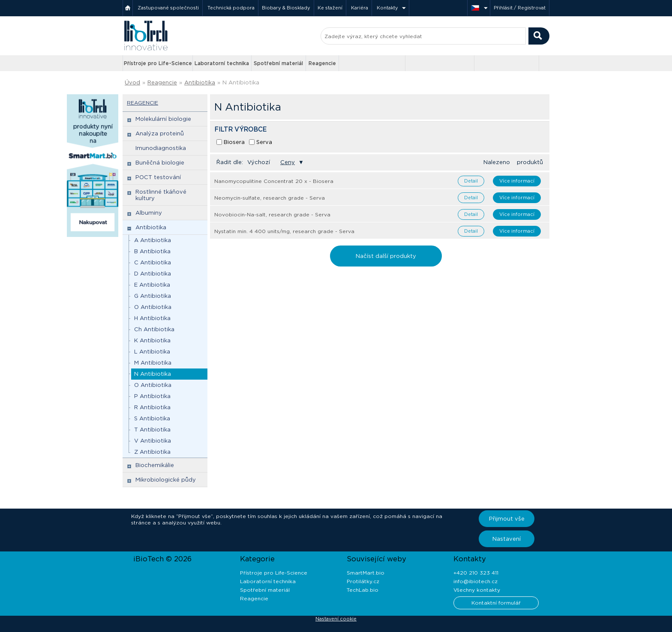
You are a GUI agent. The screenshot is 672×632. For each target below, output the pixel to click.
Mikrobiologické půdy (166, 480)
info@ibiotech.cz (475, 581)
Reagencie (322, 63)
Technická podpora (231, 8)
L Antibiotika (152, 352)
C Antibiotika (153, 262)
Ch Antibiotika (154, 329)
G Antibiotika (153, 296)
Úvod (132, 82)
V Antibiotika (153, 441)
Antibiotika (200, 82)
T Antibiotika (152, 430)
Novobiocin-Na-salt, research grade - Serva (272, 214)
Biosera (234, 142)
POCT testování (158, 177)
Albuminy (149, 213)
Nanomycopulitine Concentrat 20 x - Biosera (274, 181)
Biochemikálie (155, 465)
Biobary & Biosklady (286, 8)
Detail (471, 181)
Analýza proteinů (160, 133)
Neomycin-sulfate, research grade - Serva (270, 198)
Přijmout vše (507, 519)
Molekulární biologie (163, 119)
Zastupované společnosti (168, 8)
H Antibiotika (152, 318)
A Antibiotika (153, 240)
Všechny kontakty (477, 590)
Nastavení (507, 539)
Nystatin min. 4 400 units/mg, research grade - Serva (284, 231)
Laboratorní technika (222, 63)
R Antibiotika (152, 407)
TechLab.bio (363, 590)
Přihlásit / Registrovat (520, 8)
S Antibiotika (152, 418)
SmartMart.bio (366, 573)
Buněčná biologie (160, 163)
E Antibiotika (152, 285)
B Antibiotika (152, 251)
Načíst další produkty (386, 256)
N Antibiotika (241, 82)
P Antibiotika (152, 396)
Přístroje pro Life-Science (158, 63)
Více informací (517, 181)
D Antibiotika (153, 274)
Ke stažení (330, 8)
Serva (264, 142)
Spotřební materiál (278, 63)
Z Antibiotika (152, 452)
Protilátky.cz (363, 581)
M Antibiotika (153, 363)
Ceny (288, 162)
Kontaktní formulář (496, 603)
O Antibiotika (153, 307)
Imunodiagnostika (161, 148)
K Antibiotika (152, 340)
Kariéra (360, 8)
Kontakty (387, 8)
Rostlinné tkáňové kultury (161, 195)
